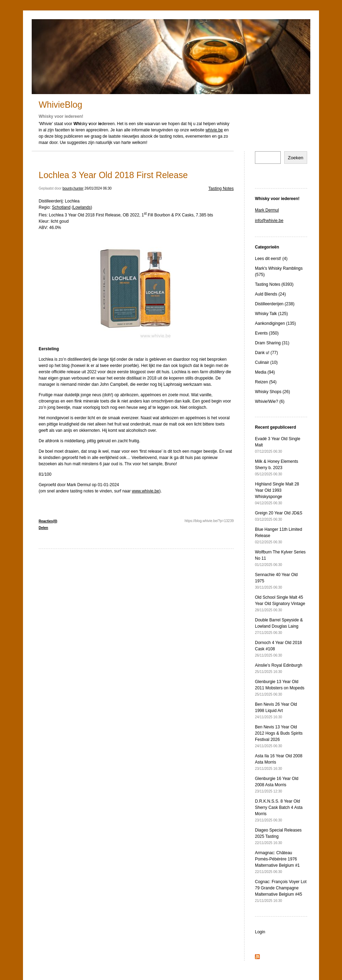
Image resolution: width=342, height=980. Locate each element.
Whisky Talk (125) (271, 314)
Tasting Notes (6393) (274, 284)
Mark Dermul (267, 210)
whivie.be (214, 130)
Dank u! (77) (266, 353)
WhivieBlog (60, 105)
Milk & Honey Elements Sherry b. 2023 (277, 468)
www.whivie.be (146, 491)
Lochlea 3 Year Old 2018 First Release (113, 175)
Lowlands (82, 207)
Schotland (61, 207)
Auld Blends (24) (270, 294)
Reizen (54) (266, 382)
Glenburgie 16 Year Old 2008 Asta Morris (277, 785)
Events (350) (267, 333)
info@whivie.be (269, 221)
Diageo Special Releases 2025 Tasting (278, 836)
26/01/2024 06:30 (98, 188)
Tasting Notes (221, 189)
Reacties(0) (48, 521)
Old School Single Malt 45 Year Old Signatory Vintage (280, 603)
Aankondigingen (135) (275, 323)
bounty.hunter (73, 188)
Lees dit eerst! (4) (271, 259)
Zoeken (296, 158)
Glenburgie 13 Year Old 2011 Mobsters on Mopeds (280, 688)
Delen (43, 528)
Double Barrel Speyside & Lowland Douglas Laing (279, 626)
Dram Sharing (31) (272, 343)
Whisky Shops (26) (273, 392)
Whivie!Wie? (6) (270, 401)
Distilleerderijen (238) (275, 304)
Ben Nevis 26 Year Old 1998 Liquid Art (276, 710)
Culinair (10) (266, 362)
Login (260, 932)
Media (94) (265, 372)
